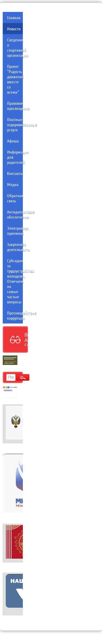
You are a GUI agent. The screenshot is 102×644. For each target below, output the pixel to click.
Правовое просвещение (15, 106)
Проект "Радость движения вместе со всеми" (15, 79)
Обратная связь (15, 198)
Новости (14, 29)
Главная (14, 17)
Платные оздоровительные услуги (15, 124)
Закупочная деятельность (15, 247)
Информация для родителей (15, 157)
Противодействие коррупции (15, 315)
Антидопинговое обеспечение (15, 214)
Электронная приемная (15, 231)
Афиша (13, 141)
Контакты (15, 173)
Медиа (13, 184)
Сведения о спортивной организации (15, 47)
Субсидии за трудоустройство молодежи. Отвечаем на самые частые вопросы (15, 281)
